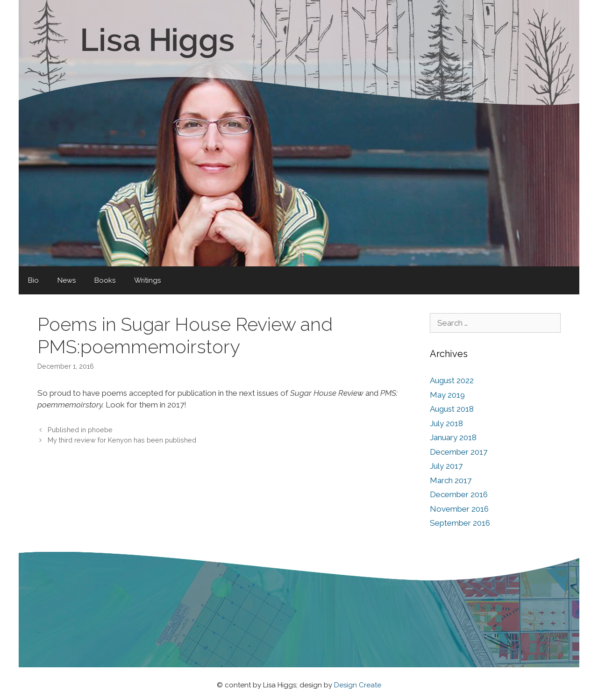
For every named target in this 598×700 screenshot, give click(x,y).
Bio (33, 280)
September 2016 (460, 523)
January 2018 (453, 437)
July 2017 (446, 466)
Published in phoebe (80, 430)
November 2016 (459, 509)
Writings (147, 280)
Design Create (358, 685)
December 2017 (459, 452)
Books (105, 280)
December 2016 (459, 494)
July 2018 (446, 423)
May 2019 (447, 395)
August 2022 (452, 380)
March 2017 (451, 480)
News (67, 280)
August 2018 (452, 409)
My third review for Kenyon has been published (122, 440)
